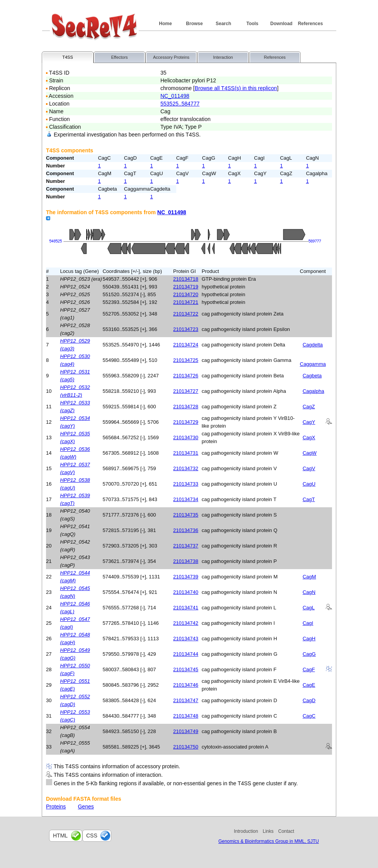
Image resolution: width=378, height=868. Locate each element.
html (60, 836)
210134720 (186, 294)
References (311, 24)
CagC (309, 716)
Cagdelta (313, 345)
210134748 (186, 716)
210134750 (186, 747)
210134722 (186, 314)
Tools (252, 24)
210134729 (186, 422)
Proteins (56, 807)
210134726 (186, 376)
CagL (309, 608)
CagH (309, 639)
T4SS (68, 57)
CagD (309, 700)
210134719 (186, 287)
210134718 (186, 279)
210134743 (186, 639)
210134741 (186, 608)
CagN (309, 592)
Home (165, 24)
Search (223, 24)
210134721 (186, 302)
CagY (309, 422)
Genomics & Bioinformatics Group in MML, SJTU (269, 841)
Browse (194, 24)
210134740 (186, 592)
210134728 (186, 407)
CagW (310, 453)
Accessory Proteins (171, 57)
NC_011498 (175, 96)
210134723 (186, 329)
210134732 (186, 468)
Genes (86, 807)
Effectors (119, 57)
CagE (309, 685)
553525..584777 (180, 104)
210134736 (186, 530)
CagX (309, 437)
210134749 (186, 731)
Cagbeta (312, 376)
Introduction (246, 831)
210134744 (186, 654)
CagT (309, 499)
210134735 (186, 515)
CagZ (309, 407)
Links (268, 831)
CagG (309, 654)
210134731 (186, 453)
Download (281, 24)
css (92, 836)
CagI (308, 623)
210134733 (186, 484)
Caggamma (313, 364)
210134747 (186, 700)
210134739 (186, 577)
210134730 (186, 437)
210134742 (186, 623)
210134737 (186, 546)
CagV (309, 468)
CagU (309, 484)
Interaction (223, 57)
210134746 (186, 685)
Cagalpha (313, 391)
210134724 (186, 345)
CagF (309, 669)
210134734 (186, 499)
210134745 (186, 669)
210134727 (186, 391)
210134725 (186, 360)
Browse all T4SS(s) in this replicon (236, 88)
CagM (309, 577)
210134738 (186, 561)
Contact (286, 831)
